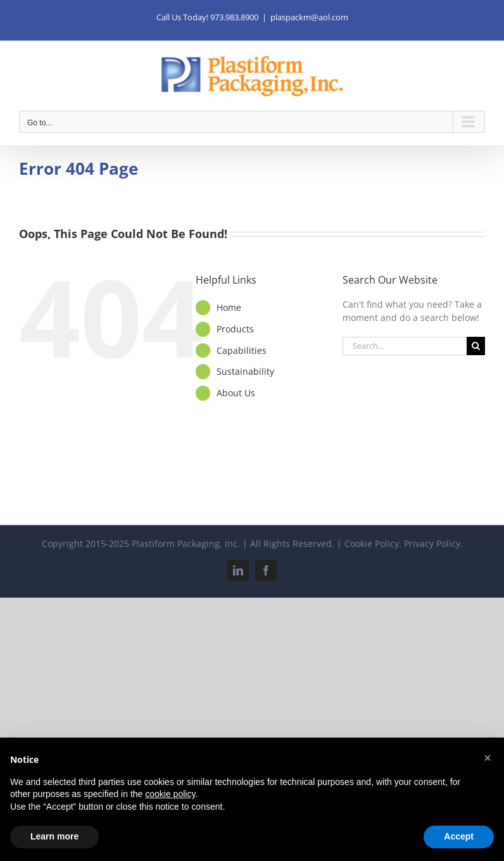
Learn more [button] (54, 836)
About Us (236, 393)
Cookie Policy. (373, 544)
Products (235, 329)
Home (229, 307)
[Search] (476, 346)
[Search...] (405, 346)
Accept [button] (459, 836)
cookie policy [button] (170, 794)
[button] (488, 758)
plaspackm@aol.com (309, 17)
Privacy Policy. (433, 544)
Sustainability (245, 371)
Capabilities (242, 350)
